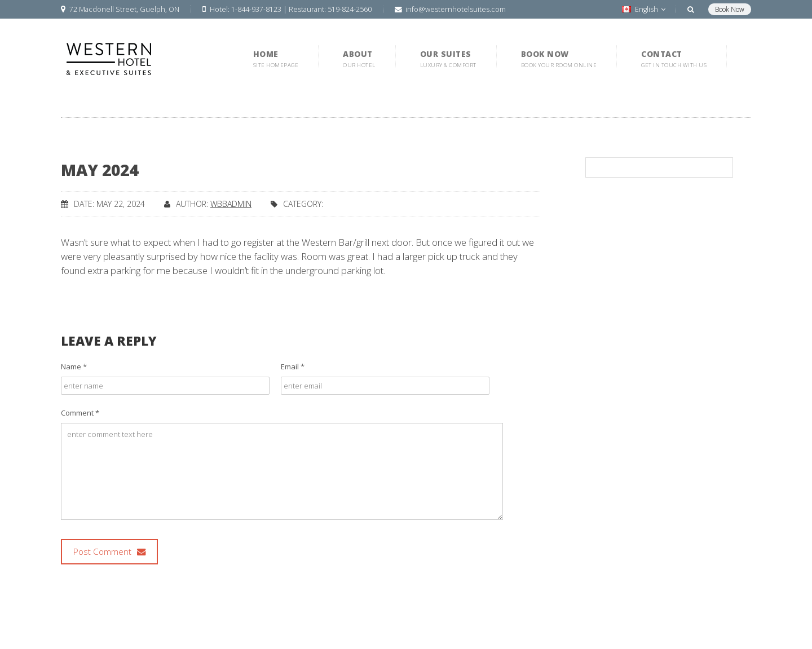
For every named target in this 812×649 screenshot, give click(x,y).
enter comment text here (282, 471)
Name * (74, 367)
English (644, 9)
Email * (293, 367)
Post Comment (109, 552)
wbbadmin (231, 204)
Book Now (730, 9)
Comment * (80, 413)
